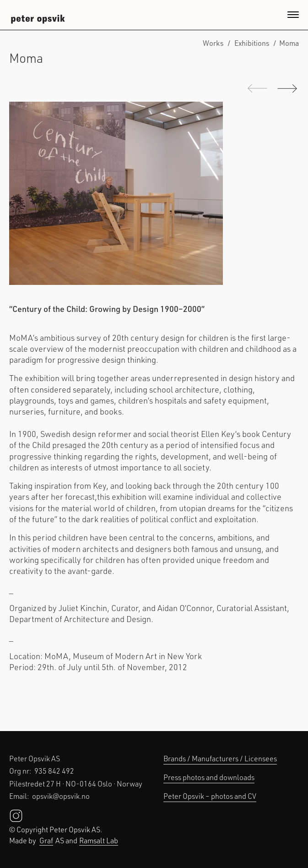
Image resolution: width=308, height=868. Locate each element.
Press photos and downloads (209, 777)
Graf (46, 840)
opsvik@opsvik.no (61, 796)
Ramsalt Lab (99, 840)
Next (284, 88)
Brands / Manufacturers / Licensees (220, 758)
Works (213, 43)
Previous (257, 88)
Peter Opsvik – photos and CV (210, 796)
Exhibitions (252, 43)
